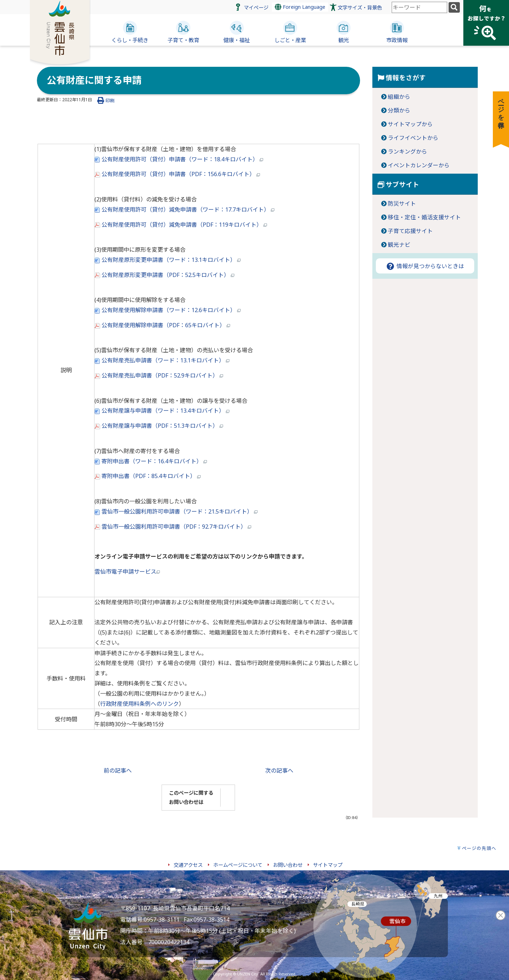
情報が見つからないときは (425, 266)
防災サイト (402, 204)
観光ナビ (399, 245)
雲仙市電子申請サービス (127, 572)
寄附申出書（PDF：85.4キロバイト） (148, 476)
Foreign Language (300, 7)
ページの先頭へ (479, 848)
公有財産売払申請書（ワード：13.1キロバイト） (162, 360)
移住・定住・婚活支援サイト (424, 217)
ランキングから (407, 151)
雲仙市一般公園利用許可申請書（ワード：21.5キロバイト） (176, 511)
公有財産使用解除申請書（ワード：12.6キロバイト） (168, 310)
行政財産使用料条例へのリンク (139, 704)
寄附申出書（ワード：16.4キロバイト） (151, 461)
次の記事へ (279, 771)
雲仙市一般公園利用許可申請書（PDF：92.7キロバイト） (173, 527)
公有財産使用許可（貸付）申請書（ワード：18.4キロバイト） (179, 159)
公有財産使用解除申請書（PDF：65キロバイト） (162, 325)
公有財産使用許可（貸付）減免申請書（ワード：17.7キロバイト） (184, 209)
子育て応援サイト (410, 231)
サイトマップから (410, 124)
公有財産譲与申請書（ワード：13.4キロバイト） (162, 411)
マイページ (256, 8)
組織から (399, 97)
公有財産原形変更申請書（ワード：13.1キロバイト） (168, 260)
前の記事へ (118, 771)
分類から (399, 110)
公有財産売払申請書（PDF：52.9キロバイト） (159, 375)
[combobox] (419, 7)
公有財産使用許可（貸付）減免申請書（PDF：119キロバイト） (181, 225)
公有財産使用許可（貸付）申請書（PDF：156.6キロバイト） (177, 174)
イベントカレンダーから (419, 165)
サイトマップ (328, 865)
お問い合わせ (288, 865)
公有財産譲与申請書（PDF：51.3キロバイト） (159, 426)
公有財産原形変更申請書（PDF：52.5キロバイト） (164, 275)
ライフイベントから (413, 138)
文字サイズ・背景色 (360, 8)
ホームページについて (238, 865)
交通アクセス (188, 865)
